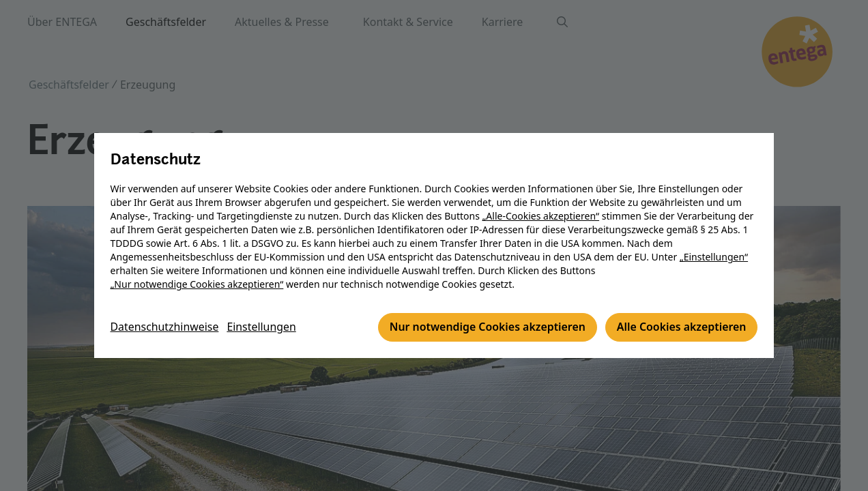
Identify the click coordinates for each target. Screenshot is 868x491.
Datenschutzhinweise (165, 328)
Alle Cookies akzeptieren (681, 328)
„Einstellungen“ (714, 257)
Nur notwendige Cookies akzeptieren (486, 328)
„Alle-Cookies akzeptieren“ (541, 217)
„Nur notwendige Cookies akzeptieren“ (197, 285)
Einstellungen (263, 328)
